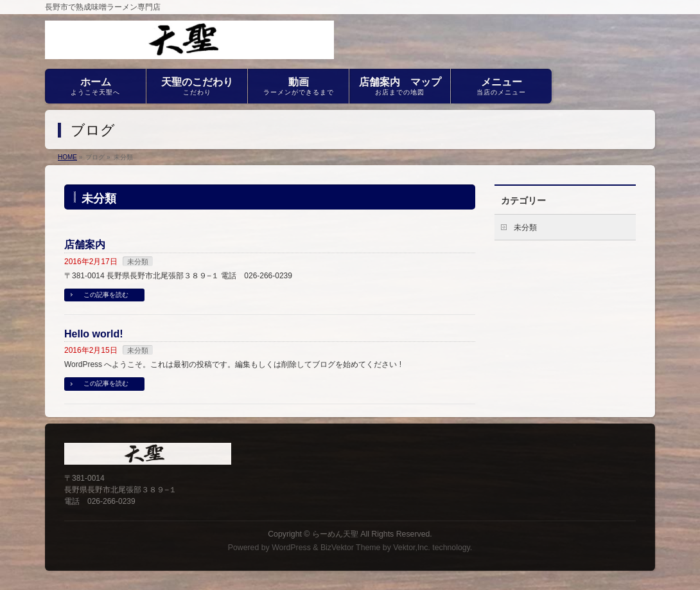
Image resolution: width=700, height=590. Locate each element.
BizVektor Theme (351, 548)
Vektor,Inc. (412, 548)
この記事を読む (106, 295)
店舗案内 (85, 245)
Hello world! (94, 334)
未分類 (138, 262)
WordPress (291, 548)
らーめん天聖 (335, 534)
